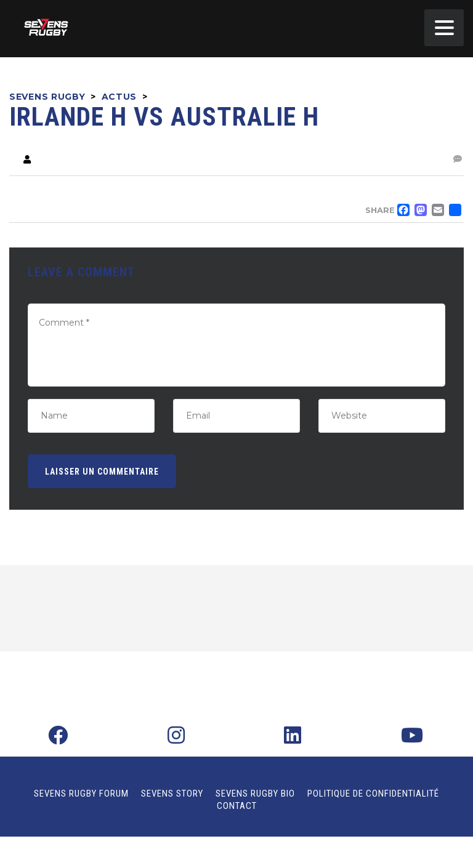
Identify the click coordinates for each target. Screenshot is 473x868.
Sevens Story (172, 794)
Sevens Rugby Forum (81, 794)
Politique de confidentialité (373, 794)
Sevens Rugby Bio (255, 794)
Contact (237, 806)
